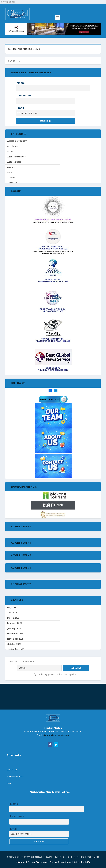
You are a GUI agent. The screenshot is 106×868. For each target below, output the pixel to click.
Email (20, 108)
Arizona (11, 178)
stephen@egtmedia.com (56, 735)
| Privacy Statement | (38, 862)
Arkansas (12, 183)
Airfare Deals (14, 162)
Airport (11, 167)
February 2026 (15, 623)
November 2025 (15, 639)
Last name (24, 95)
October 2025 (14, 644)
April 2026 (12, 613)
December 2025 (15, 634)
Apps (10, 172)
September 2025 (16, 649)
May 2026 (12, 607)
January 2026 (14, 628)
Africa (10, 151)
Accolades (12, 146)
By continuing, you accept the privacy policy (53, 674)
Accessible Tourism (17, 141)
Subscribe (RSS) (82, 862)
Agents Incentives (16, 157)
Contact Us (12, 770)
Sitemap (21, 862)
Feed (9, 783)
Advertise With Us (15, 776)
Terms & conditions (61, 862)
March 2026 (13, 618)
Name (21, 83)
